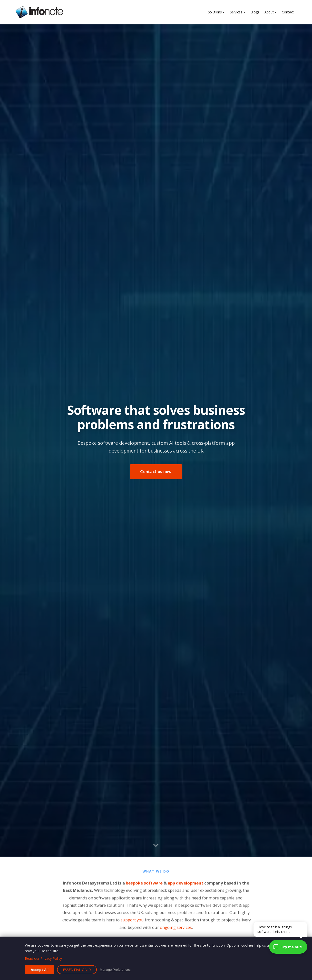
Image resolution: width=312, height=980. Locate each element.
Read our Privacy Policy (43, 958)
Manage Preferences (115, 970)
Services (237, 12)
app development (185, 888)
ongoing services (176, 932)
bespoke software (144, 888)
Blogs (255, 12)
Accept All (40, 970)
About (270, 12)
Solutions (216, 12)
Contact (288, 12)
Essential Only (77, 970)
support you (132, 924)
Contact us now (156, 472)
